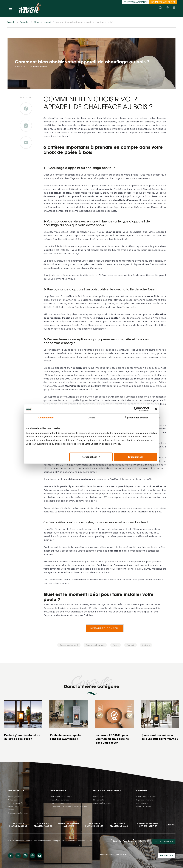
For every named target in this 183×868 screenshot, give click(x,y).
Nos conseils (98, 800)
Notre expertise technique (61, 797)
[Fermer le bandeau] (156, 409)
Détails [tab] (91, 417)
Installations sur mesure (60, 800)
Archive (170, 825)
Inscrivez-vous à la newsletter (113, 854)
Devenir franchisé (144, 806)
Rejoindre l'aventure (144, 800)
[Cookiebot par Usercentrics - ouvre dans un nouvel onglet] (136, 409)
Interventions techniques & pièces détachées (69, 806)
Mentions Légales (85, 841)
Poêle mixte (12, 806)
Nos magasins (142, 803)
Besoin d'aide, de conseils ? (130, 841)
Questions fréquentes (102, 803)
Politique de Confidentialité (64, 841)
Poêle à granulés (14, 797)
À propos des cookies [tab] (137, 417)
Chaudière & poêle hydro (18, 813)
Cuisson (11, 810)
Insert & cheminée (15, 803)
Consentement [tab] (46, 417)
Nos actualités (99, 797)
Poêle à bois (12, 800)
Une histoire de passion (146, 797)
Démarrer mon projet (163, 2)
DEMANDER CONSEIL (105, 628)
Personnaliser (91, 457)
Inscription (167, 856)
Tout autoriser (135, 457)
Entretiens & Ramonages (61, 803)
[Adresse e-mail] (144, 856)
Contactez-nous (164, 841)
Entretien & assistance (136, 2)
